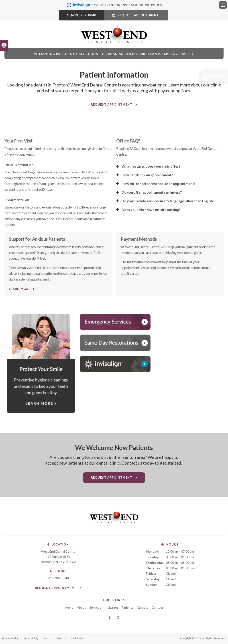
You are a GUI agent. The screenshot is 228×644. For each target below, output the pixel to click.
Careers (142, 607)
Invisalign (111, 607)
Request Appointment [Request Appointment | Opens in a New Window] (138, 15)
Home (69, 607)
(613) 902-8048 (84, 15)
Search (47, 638)
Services (95, 607)
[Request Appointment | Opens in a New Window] (198, 77)
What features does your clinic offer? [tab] (151, 166)
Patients (127, 607)
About (81, 607)
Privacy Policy (10, 638)
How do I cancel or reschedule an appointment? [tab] (159, 184)
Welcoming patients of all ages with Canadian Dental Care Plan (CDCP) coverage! (112, 54)
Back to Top (77, 638)
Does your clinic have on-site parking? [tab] (151, 210)
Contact (157, 607)
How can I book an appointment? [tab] (147, 175)
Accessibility (31, 638)
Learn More (20, 289)
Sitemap (61, 638)
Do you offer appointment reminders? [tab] (152, 192)
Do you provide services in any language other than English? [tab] (168, 201)
